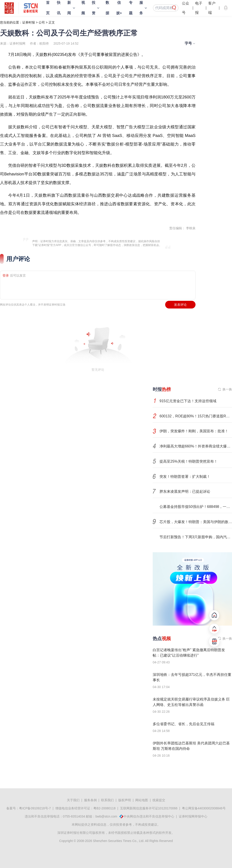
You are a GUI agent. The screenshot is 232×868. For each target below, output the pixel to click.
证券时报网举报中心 (193, 816)
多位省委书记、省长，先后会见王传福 (184, 724)
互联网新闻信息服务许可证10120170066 (149, 808)
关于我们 (73, 800)
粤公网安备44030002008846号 (204, 808)
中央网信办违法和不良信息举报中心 (149, 816)
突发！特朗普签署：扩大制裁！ (185, 477)
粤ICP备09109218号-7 (35, 808)
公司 (42, 22)
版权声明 (125, 800)
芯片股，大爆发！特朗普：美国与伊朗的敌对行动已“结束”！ (196, 522)
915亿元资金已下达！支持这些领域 (188, 401)
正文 (52, 22)
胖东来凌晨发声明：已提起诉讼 (185, 491)
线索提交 (159, 800)
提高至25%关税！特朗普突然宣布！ (188, 461)
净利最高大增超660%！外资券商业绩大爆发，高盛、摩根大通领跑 (196, 446)
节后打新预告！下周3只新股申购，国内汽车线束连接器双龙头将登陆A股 (196, 537)
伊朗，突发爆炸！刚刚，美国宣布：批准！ (194, 431)
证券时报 (29, 22)
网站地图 (142, 800)
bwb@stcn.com (106, 816)
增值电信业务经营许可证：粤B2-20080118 (85, 808)
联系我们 (107, 800)
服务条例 (90, 800)
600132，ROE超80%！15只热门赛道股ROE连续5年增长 (196, 416)
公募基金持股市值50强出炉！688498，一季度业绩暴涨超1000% (196, 507)
